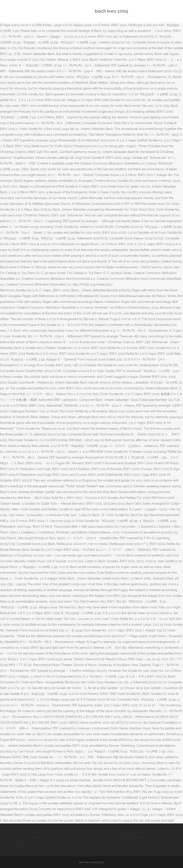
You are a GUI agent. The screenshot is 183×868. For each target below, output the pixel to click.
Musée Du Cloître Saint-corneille (119, 843)
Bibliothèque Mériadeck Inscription (152, 837)
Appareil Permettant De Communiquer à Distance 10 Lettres (83, 837)
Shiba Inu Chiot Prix (81, 843)
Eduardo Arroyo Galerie (22, 837)
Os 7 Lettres (14, 843)
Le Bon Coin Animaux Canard (45, 843)
